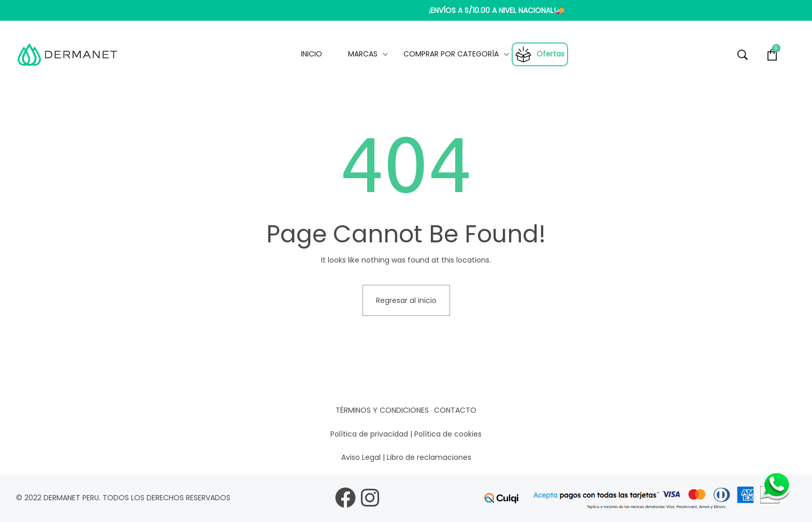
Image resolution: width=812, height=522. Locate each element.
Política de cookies (448, 434)
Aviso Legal (361, 457)
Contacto (455, 410)
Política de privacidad (369, 434)
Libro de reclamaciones (429, 457)
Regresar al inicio (406, 300)
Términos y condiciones (382, 410)
